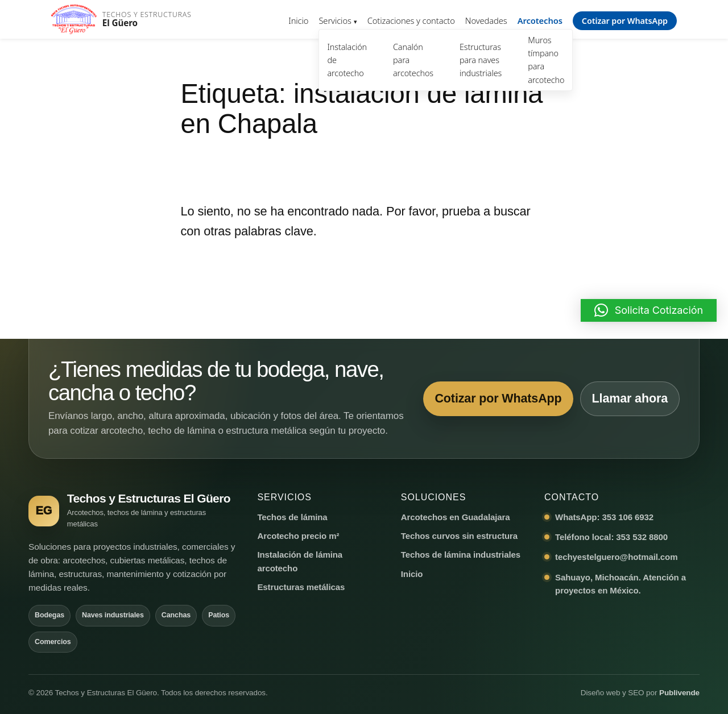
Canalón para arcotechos (413, 60)
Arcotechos (540, 20)
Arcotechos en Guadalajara (456, 517)
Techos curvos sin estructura (459, 536)
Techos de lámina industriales (461, 555)
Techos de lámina (292, 517)
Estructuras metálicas (301, 587)
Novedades (486, 20)
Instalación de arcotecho (347, 60)
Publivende (679, 693)
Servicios (335, 20)
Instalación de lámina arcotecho (300, 561)
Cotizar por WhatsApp (625, 21)
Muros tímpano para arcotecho (546, 60)
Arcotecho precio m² (298, 536)
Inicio (298, 20)
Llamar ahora (629, 398)
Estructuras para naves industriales (481, 60)
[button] (649, 310)
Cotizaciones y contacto (411, 20)
